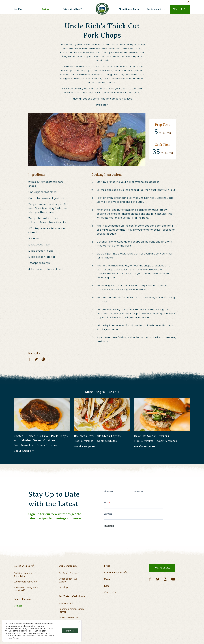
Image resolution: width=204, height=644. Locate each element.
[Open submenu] (27, 9)
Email (134, 509)
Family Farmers (23, 608)
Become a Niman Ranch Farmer (71, 619)
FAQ (107, 595)
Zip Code (134, 520)
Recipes (18, 615)
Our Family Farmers (69, 582)
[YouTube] (173, 588)
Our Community (68, 575)
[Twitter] (36, 359)
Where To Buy (162, 577)
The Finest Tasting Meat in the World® (27, 598)
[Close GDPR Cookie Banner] (79, 622)
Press (107, 575)
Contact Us (110, 601)
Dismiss (70, 631)
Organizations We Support (68, 589)
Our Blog (63, 596)
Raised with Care (24, 575)
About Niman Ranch (115, 582)
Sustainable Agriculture (26, 591)
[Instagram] (165, 588)
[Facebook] (30, 359)
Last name (149, 497)
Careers (108, 588)
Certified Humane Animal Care (23, 584)
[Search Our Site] (188, 3)
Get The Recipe (22, 455)
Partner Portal (66, 612)
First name (119, 497)
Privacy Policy (12, 638)
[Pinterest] (43, 359)
